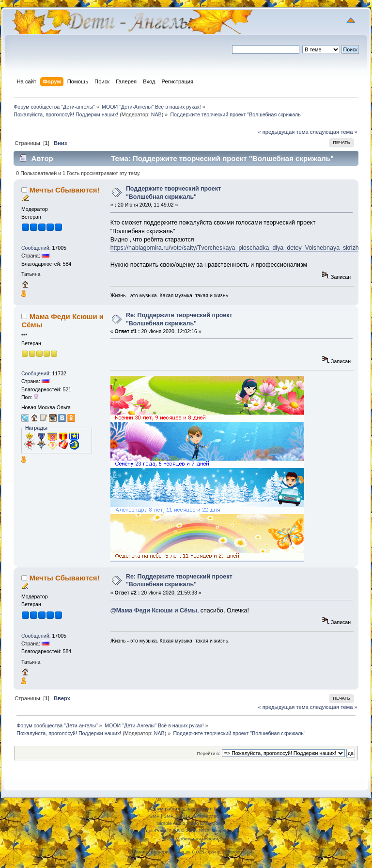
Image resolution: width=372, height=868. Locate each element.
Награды (36, 428)
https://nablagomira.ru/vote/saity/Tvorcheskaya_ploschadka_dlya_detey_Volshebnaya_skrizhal (237, 248)
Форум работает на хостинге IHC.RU (190, 809)
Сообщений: (36, 248)
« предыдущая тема (283, 132)
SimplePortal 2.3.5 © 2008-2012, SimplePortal (189, 830)
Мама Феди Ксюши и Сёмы (62, 320)
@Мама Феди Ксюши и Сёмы (154, 611)
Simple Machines (212, 816)
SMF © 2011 (177, 816)
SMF (154, 816)
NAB (156, 114)
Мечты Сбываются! (65, 190)
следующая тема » (334, 132)
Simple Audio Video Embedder (190, 823)
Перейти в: (208, 753)
